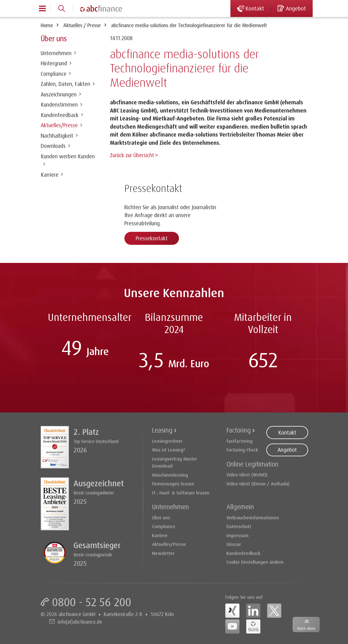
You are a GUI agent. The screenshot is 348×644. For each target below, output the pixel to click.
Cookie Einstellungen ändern (255, 561)
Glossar (234, 543)
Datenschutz (239, 526)
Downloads (53, 146)
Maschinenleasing (170, 474)
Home (47, 25)
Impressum (237, 535)
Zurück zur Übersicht (132, 155)
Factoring (239, 429)
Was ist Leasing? (169, 449)
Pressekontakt (152, 238)
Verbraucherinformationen (253, 517)
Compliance (54, 74)
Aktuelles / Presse (82, 25)
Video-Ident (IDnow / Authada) (258, 483)
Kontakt (287, 432)
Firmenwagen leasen (173, 483)
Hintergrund (54, 63)
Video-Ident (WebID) (247, 474)
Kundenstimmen (59, 105)
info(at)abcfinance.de (80, 621)
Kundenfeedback (60, 115)
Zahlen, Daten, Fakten (65, 84)
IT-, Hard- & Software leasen (181, 492)
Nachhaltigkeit (57, 136)
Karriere (50, 175)
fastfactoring (239, 440)
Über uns (161, 517)
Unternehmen (56, 53)
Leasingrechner (167, 440)
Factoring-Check (242, 449)
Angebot (287, 449)
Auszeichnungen (59, 94)
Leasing (162, 429)
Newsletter (163, 553)
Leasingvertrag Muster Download (175, 462)
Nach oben (306, 628)
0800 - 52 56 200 (92, 601)
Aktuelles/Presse (59, 125)
